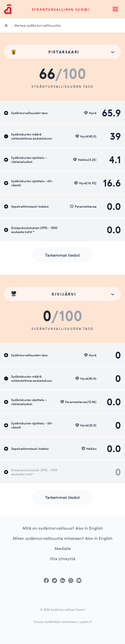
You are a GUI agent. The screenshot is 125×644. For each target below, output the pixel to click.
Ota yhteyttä (63, 559)
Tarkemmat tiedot (62, 255)
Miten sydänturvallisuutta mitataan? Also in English (63, 538)
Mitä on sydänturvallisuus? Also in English (63, 528)
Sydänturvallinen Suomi (61, 9)
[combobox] (62, 52)
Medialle (63, 548)
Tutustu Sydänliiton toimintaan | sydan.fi (62, 622)
